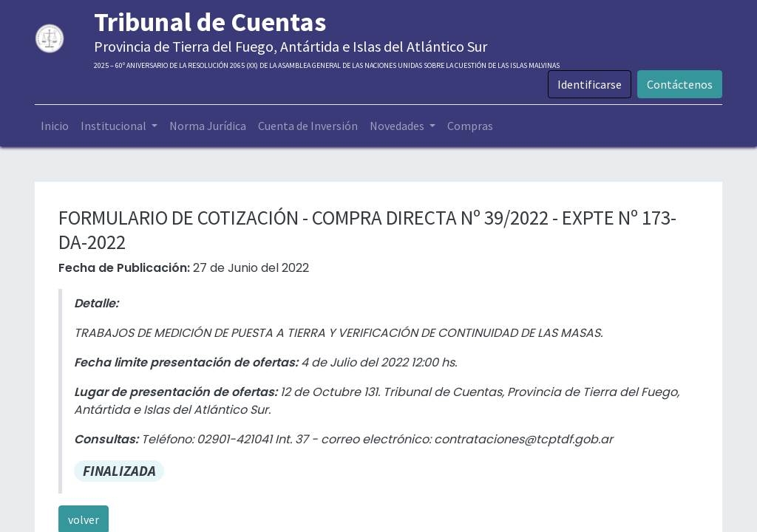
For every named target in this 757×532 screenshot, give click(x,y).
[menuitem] (55, 126)
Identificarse (590, 84)
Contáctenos (680, 84)
